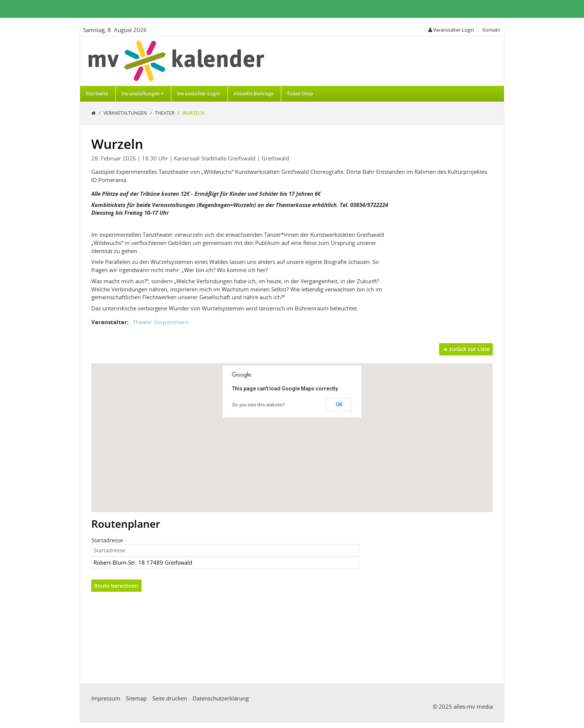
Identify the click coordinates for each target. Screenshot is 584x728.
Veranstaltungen (142, 93)
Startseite (97, 93)
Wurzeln (193, 113)
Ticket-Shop (300, 93)
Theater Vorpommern (161, 322)
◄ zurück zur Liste (466, 349)
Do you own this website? (259, 405)
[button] (292, 431)
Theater (165, 113)
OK (339, 405)
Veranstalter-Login (199, 93)
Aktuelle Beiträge (253, 93)
